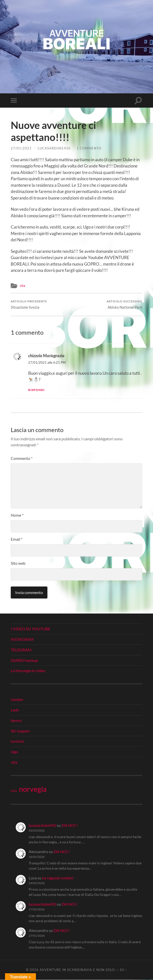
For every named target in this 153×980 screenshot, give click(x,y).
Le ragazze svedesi (58, 878)
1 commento (89, 148)
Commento (22, 458)
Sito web (18, 563)
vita (23, 286)
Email (17, 539)
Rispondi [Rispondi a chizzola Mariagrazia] (36, 390)
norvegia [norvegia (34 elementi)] (33, 789)
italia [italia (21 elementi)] (14, 791)
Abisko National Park (124, 305)
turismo (17, 741)
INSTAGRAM (22, 639)
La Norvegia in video (28, 671)
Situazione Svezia (29, 305)
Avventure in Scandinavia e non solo (77, 970)
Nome (17, 515)
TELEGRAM (21, 650)
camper (17, 700)
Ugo (14, 752)
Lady (15, 710)
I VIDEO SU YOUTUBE (30, 629)
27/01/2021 (21, 148)
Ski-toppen (20, 731)
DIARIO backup (24, 660)
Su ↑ (123, 970)
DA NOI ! (70, 825)
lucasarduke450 (54, 148)
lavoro (16, 720)
